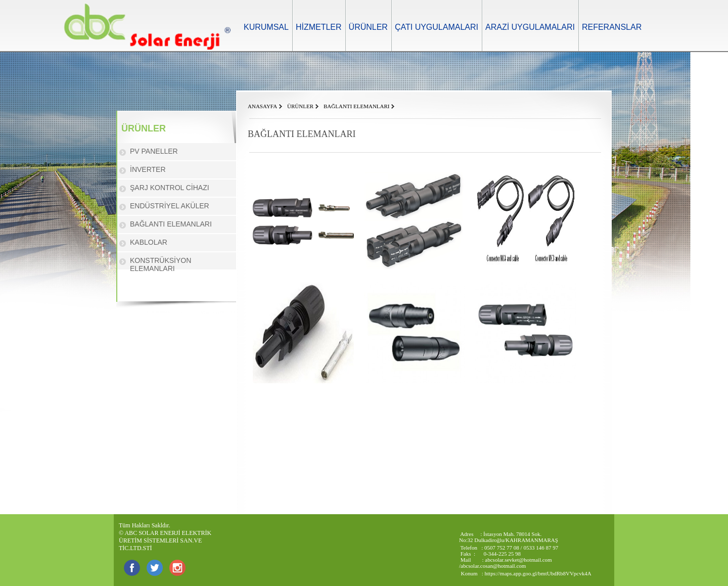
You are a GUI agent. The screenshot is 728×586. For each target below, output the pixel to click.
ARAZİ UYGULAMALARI (530, 27)
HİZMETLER (319, 27)
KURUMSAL (266, 27)
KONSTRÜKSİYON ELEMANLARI (161, 264)
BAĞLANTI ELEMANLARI (171, 224)
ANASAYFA (262, 106)
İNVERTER (148, 169)
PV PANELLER (154, 151)
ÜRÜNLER (368, 27)
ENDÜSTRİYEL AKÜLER (170, 206)
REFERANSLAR (612, 27)
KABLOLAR (149, 242)
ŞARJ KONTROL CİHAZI (170, 188)
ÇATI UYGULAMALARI (437, 27)
